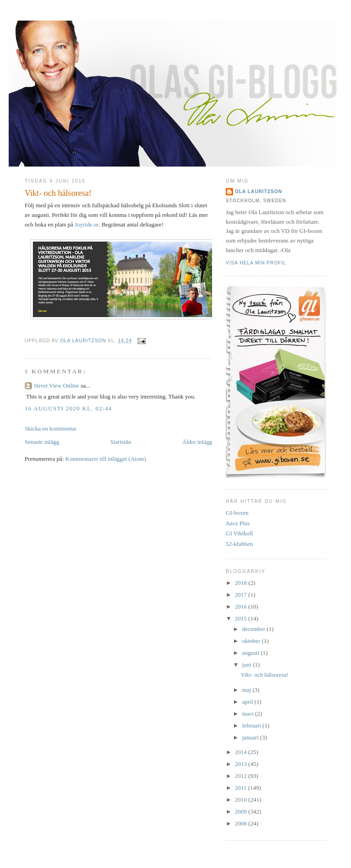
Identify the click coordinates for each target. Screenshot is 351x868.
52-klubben (239, 544)
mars (249, 714)
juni (247, 665)
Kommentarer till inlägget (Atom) (106, 459)
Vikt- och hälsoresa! (264, 675)
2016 (242, 607)
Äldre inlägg (197, 442)
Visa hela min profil (256, 263)
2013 (242, 764)
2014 (242, 752)
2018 (242, 583)
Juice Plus (238, 523)
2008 (242, 823)
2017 (242, 595)
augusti (252, 653)
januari (251, 737)
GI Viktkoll (239, 533)
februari (252, 725)
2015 (242, 618)
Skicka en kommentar (51, 429)
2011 (242, 788)
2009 (242, 811)
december (255, 629)
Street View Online (56, 385)
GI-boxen (237, 513)
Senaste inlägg (42, 442)
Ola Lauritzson (258, 191)
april (248, 702)
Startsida (121, 442)
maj (247, 690)
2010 (242, 800)
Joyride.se (86, 224)
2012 (242, 776)
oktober (252, 641)
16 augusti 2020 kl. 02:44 (68, 408)
